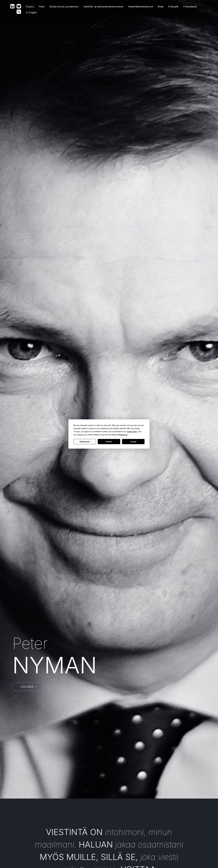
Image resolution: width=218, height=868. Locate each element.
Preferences (85, 442)
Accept (133, 442)
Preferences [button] (123, 435)
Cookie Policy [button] (132, 432)
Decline (109, 442)
